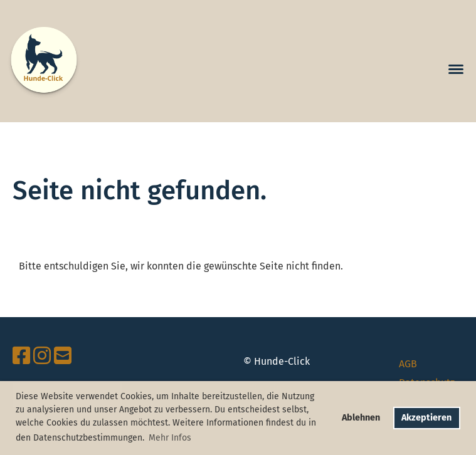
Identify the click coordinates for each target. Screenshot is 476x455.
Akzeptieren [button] (426, 418)
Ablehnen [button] (361, 418)
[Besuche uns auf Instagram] (42, 356)
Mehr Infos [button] (170, 438)
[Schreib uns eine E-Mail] (63, 356)
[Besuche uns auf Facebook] (21, 356)
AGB (408, 364)
